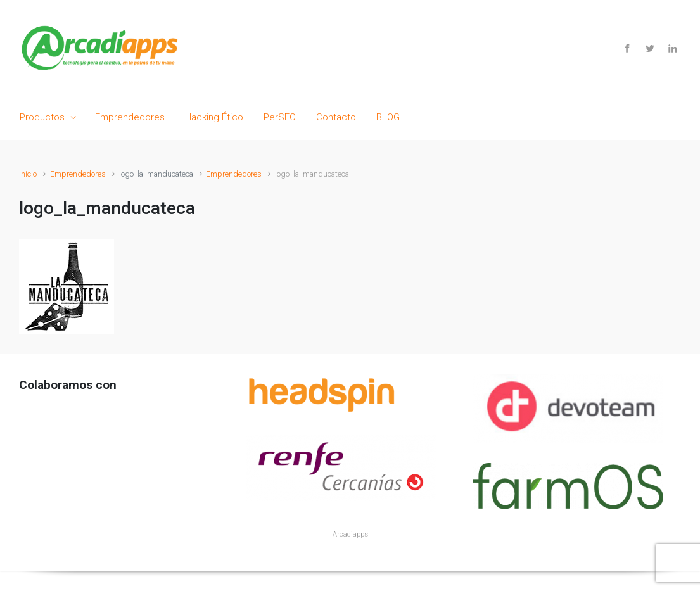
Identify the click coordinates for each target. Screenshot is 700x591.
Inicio (28, 174)
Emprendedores (78, 174)
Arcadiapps (350, 534)
